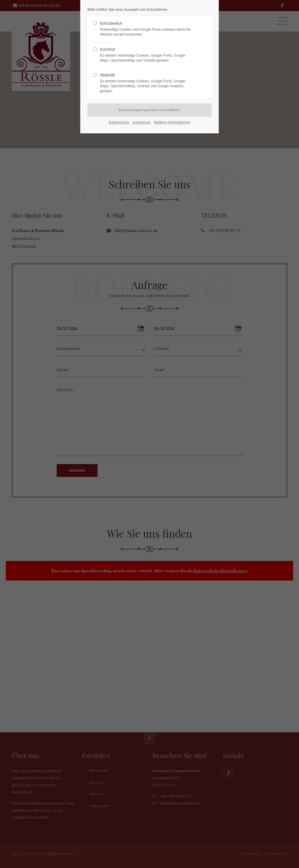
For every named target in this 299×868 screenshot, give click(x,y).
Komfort (147, 55)
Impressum (141, 122)
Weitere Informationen (172, 122)
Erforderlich (147, 29)
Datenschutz (119, 122)
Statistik (147, 83)
